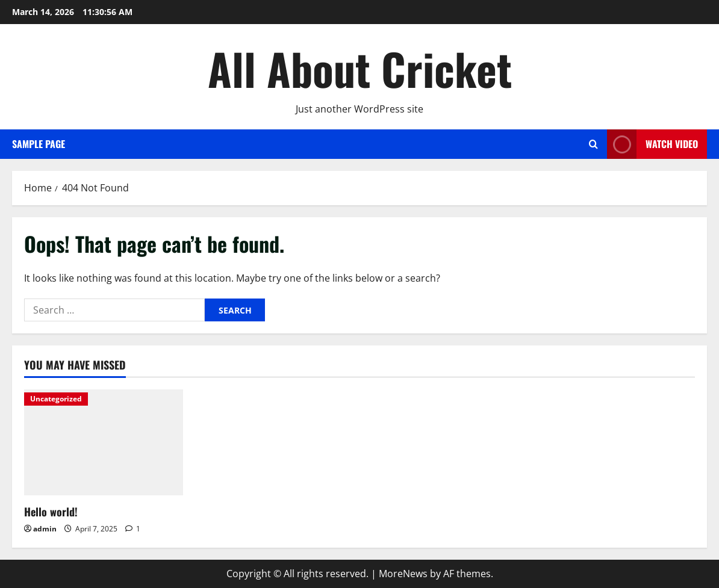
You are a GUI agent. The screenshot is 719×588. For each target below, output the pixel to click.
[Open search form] (593, 144)
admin (45, 529)
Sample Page (39, 144)
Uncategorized (56, 399)
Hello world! (51, 512)
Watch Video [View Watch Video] (652, 144)
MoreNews (403, 574)
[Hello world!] (104, 442)
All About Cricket (360, 68)
